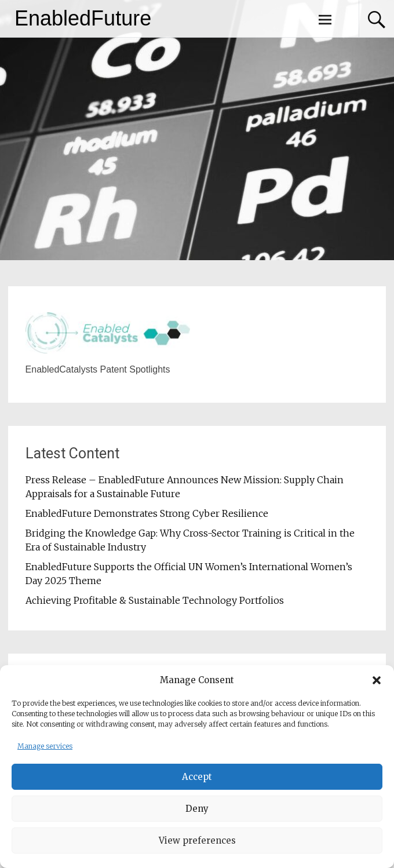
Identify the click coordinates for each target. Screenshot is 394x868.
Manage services (45, 748)
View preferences (197, 842)
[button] (377, 682)
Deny (197, 810)
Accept (197, 778)
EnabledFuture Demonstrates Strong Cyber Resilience (147, 513)
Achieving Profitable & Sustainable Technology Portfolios (155, 600)
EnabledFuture (83, 18)
